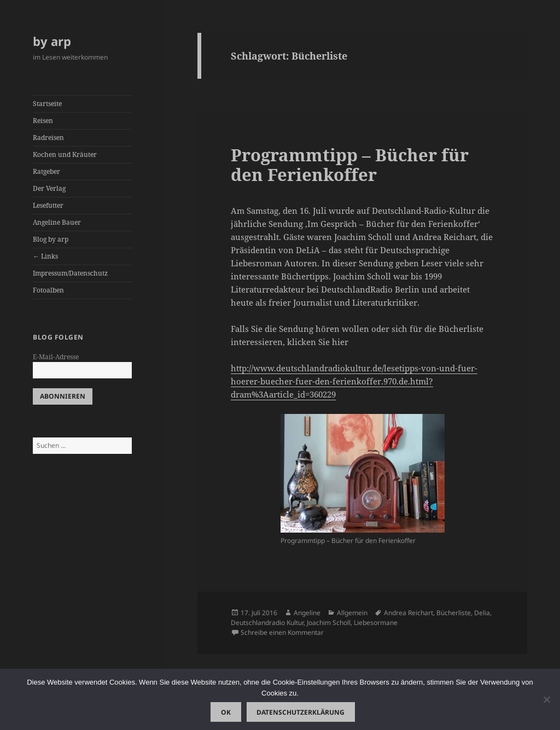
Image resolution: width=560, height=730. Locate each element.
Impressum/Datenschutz (70, 273)
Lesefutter (48, 205)
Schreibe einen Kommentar (282, 632)
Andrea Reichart (409, 613)
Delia (482, 613)
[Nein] (546, 699)
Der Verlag (49, 188)
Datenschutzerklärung (301, 712)
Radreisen (48, 138)
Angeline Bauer (57, 222)
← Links (45, 256)
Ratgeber (46, 171)
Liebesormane (376, 623)
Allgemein (352, 613)
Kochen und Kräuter (65, 154)
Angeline (307, 613)
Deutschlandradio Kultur (267, 623)
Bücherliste (454, 613)
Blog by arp (51, 239)
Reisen (43, 121)
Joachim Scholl (329, 623)
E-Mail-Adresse (56, 357)
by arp (52, 41)
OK (226, 712)
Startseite (47, 104)
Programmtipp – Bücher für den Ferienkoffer (350, 165)
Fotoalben (48, 290)
